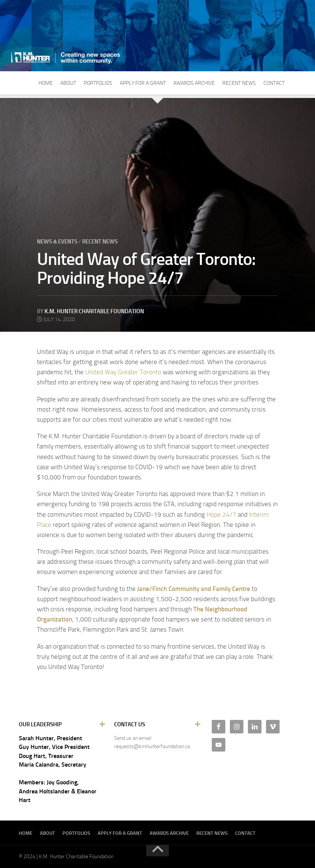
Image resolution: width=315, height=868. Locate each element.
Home (46, 83)
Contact (274, 83)
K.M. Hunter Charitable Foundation (94, 311)
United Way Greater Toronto (123, 372)
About (68, 83)
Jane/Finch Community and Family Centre (194, 589)
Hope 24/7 (221, 514)
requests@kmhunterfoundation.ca (152, 746)
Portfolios (98, 83)
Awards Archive (194, 83)
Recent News (239, 83)
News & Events (57, 242)
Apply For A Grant (143, 83)
